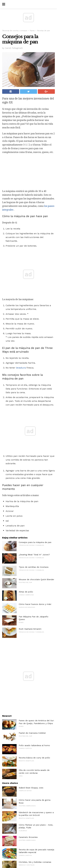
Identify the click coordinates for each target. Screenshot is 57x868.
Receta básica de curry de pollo (34, 665)
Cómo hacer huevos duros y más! (35, 511)
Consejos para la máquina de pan (35, 449)
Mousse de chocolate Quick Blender (36, 487)
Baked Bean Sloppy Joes (31, 695)
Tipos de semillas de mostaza (34, 474)
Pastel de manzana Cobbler (32, 640)
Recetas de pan (44, 31)
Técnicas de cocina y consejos (15, 31)
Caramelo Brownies (28, 744)
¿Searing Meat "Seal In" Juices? (34, 462)
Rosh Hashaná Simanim (30, 536)
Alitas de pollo (26, 499)
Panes (32, 31)
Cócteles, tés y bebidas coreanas (35, 769)
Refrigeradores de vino (30, 781)
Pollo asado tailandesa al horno (34, 652)
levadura (21, 321)
